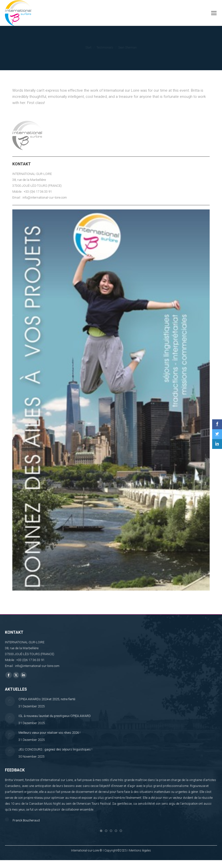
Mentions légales (140, 857)
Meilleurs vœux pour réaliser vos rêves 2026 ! (49, 733)
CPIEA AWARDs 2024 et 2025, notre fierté (47, 699)
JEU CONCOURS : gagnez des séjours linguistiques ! (55, 749)
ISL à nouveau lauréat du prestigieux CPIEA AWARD (55, 716)
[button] (101, 837)
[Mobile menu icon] (214, 13)
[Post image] (10, 701)
